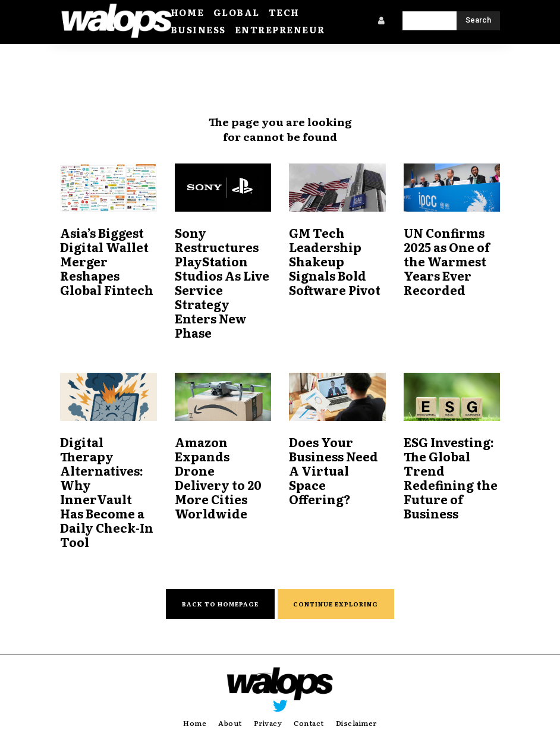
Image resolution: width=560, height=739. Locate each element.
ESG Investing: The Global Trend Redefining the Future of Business (449, 467)
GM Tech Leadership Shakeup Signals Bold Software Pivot (334, 265)
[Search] (478, 21)
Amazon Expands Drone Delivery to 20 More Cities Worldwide (222, 460)
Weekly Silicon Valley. (402, 721)
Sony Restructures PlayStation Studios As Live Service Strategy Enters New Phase (223, 279)
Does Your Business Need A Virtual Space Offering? (337, 453)
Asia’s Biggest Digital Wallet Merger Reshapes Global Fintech (106, 265)
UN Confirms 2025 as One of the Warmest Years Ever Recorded (446, 265)
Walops (288, 721)
